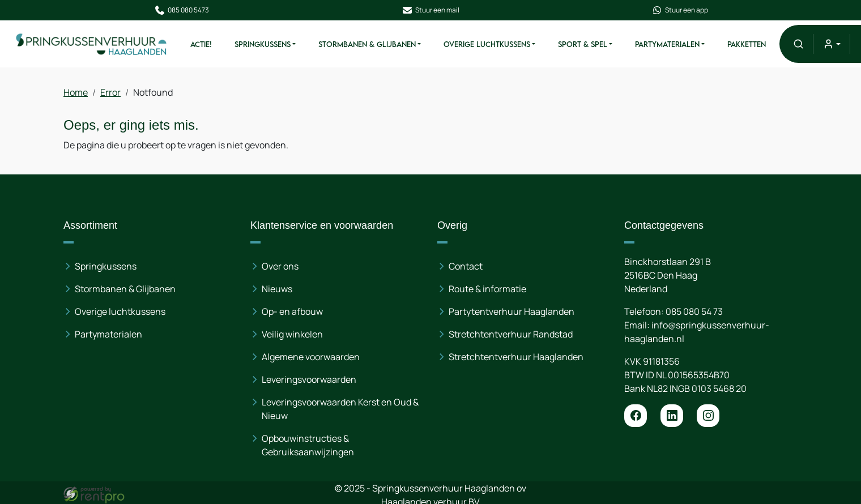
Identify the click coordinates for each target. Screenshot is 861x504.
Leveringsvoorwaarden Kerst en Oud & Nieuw (341, 408)
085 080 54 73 (694, 311)
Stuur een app (679, 10)
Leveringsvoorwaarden (310, 379)
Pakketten (747, 44)
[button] (798, 44)
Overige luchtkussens (121, 311)
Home (76, 92)
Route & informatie (487, 288)
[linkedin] (672, 415)
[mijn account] (831, 44)
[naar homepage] (92, 44)
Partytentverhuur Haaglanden (512, 311)
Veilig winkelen (293, 334)
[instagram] (708, 415)
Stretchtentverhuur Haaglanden (516, 356)
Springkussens (263, 44)
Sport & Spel (583, 44)
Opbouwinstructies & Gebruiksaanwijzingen (308, 445)
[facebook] (636, 415)
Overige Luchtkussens (487, 44)
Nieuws (278, 288)
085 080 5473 (182, 10)
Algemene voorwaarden (311, 356)
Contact (466, 266)
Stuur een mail (430, 10)
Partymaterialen (667, 44)
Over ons (281, 266)
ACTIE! (201, 44)
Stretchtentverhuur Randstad (511, 334)
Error (111, 92)
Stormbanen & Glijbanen (367, 44)
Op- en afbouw (293, 311)
